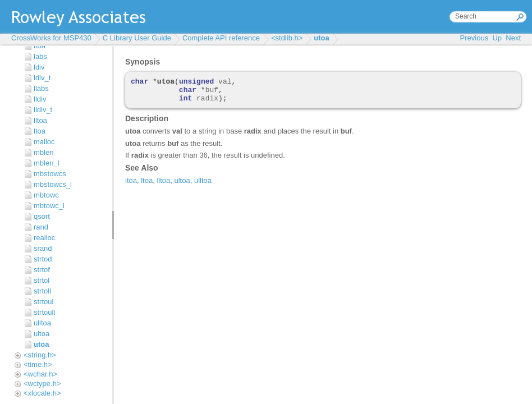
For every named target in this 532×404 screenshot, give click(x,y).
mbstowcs (50, 174)
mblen (43, 152)
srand (43, 248)
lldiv (40, 99)
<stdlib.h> (287, 38)
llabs (41, 88)
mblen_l (47, 163)
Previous (474, 38)
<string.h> (40, 355)
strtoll (42, 291)
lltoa (40, 120)
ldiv (39, 67)
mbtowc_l (49, 206)
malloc (44, 142)
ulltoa (42, 323)
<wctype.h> (42, 384)
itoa (40, 46)
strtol (42, 280)
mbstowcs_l (53, 184)
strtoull (44, 312)
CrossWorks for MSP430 (51, 38)
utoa (321, 38)
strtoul (43, 302)
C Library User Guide (137, 38)
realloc (44, 238)
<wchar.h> (40, 374)
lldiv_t (43, 110)
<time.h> (38, 364)
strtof (42, 270)
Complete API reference (221, 38)
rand (41, 227)
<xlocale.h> (42, 393)
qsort (42, 216)
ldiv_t (42, 78)
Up (497, 38)
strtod (43, 259)
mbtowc (46, 195)
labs (40, 56)
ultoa (42, 334)
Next (513, 38)
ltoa (40, 131)
